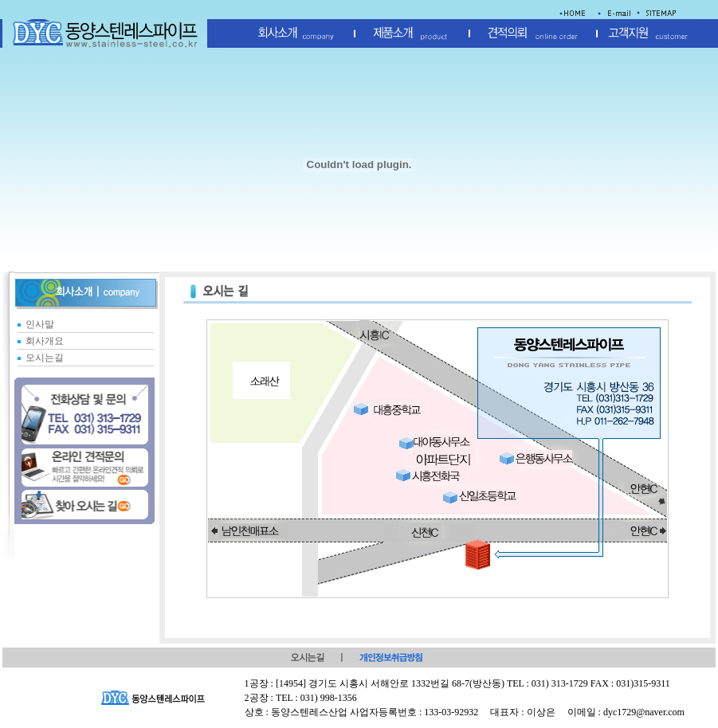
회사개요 (45, 341)
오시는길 (45, 358)
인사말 (40, 324)
